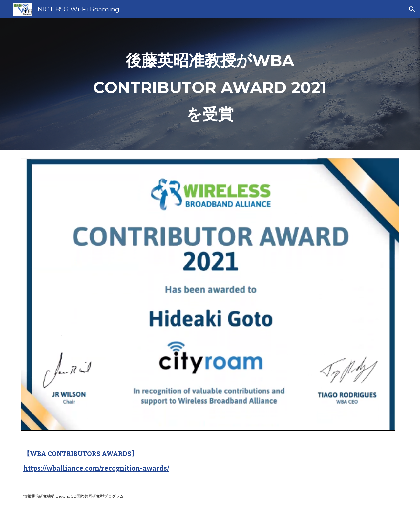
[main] (210, 84)
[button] (412, 9)
